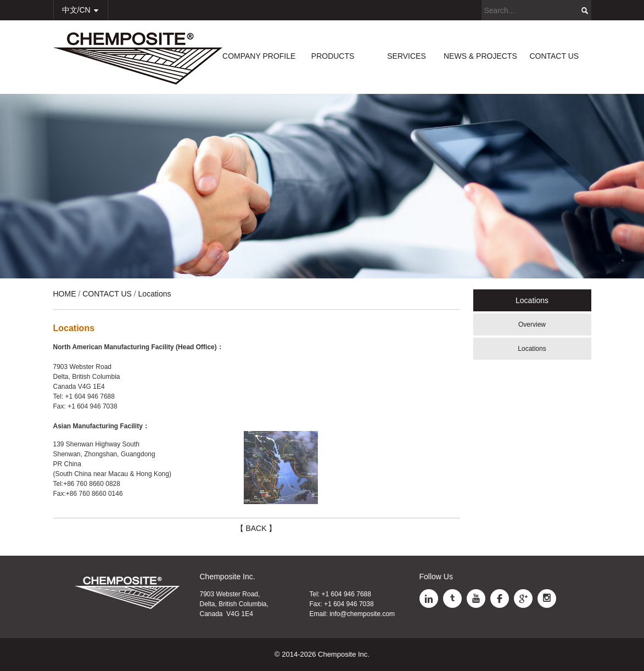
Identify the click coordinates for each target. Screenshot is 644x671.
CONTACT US (554, 56)
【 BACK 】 (256, 528)
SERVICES (407, 56)
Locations (532, 349)
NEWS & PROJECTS (480, 56)
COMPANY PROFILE (259, 56)
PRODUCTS (333, 56)
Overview (532, 325)
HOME (65, 294)
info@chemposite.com (362, 614)
